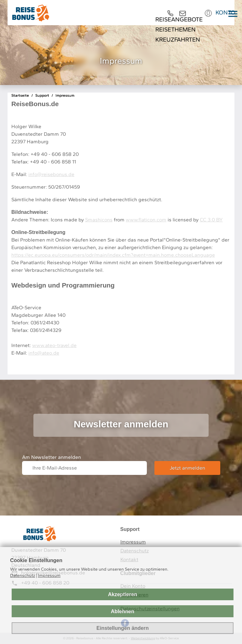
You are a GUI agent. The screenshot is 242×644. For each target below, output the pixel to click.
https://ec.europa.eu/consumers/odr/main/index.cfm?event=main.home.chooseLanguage (113, 255)
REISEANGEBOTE (181, 19)
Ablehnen (123, 611)
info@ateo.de (44, 353)
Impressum (133, 542)
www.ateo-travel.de (54, 345)
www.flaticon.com (146, 220)
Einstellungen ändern (123, 628)
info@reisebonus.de (51, 174)
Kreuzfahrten (180, 40)
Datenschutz (23, 575)
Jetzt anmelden (187, 468)
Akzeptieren (123, 594)
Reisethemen (177, 29)
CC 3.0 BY (211, 220)
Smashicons (99, 220)
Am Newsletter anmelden (52, 457)
